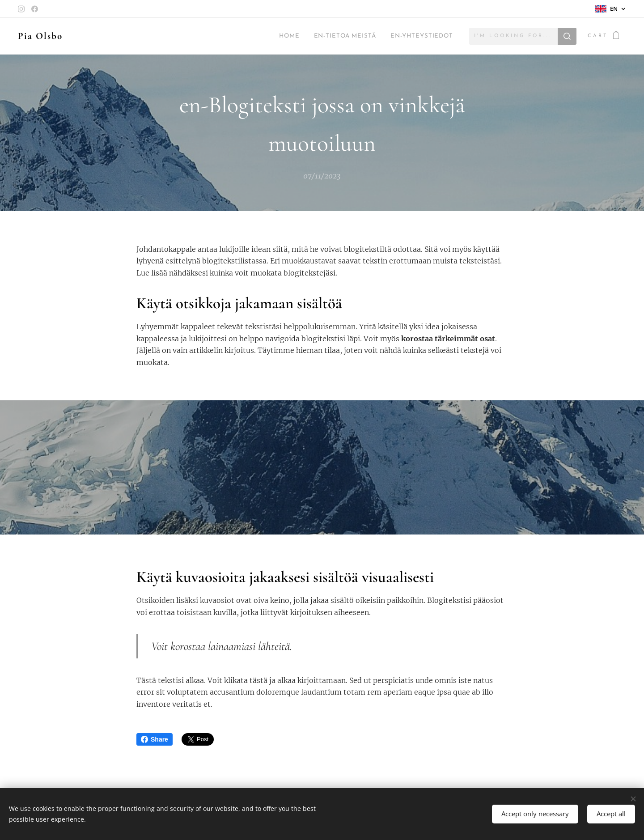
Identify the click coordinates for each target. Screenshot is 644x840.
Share (155, 739)
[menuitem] (270, 36)
